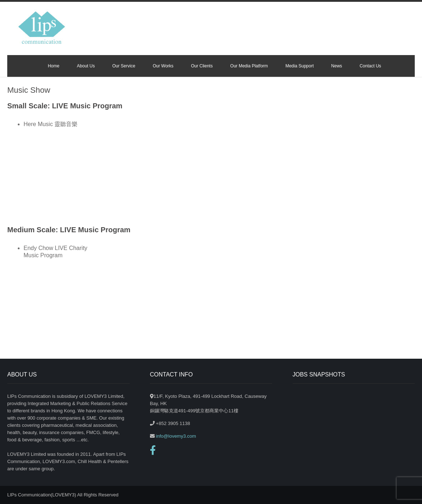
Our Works (163, 66)
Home (54, 66)
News (337, 66)
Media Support (300, 66)
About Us (86, 66)
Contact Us (370, 66)
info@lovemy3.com (175, 436)
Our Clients (202, 66)
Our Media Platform (249, 66)
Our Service (124, 66)
